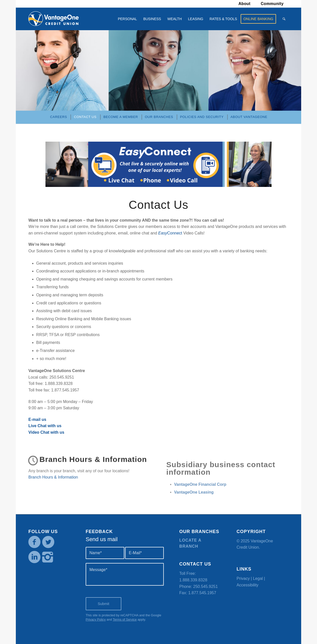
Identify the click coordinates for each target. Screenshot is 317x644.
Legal (258, 578)
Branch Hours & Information (93, 467)
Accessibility (248, 585)
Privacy (243, 578)
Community (272, 4)
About (244, 4)
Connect (170, 233)
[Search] (284, 19)
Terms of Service (125, 619)
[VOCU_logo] (54, 19)
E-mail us (37, 419)
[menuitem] (245, 4)
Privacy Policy (96, 619)
